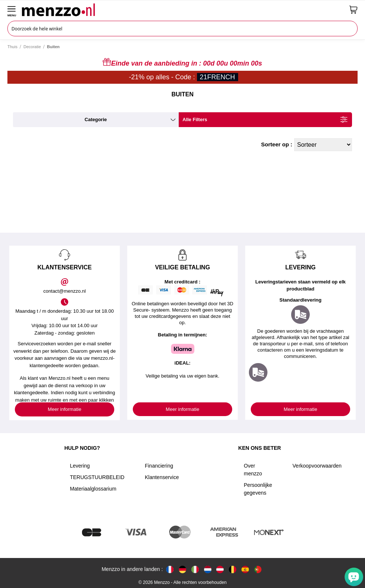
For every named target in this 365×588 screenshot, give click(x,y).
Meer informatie (65, 409)
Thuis (12, 47)
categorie (96, 119)
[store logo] (183, 10)
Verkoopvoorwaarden (317, 466)
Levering (80, 466)
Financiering (159, 466)
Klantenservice (162, 477)
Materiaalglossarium (93, 489)
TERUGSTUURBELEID (97, 477)
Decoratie (32, 47)
